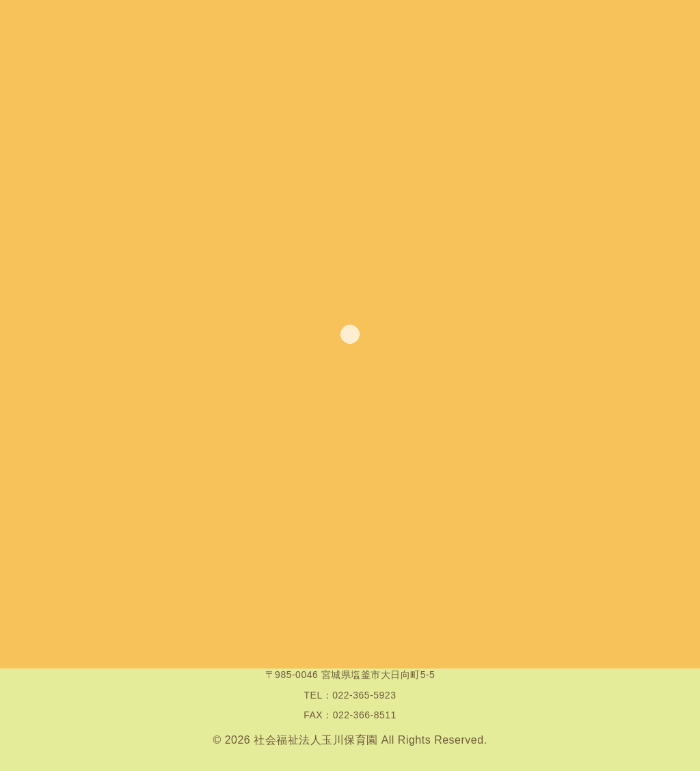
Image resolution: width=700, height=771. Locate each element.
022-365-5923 (364, 695)
